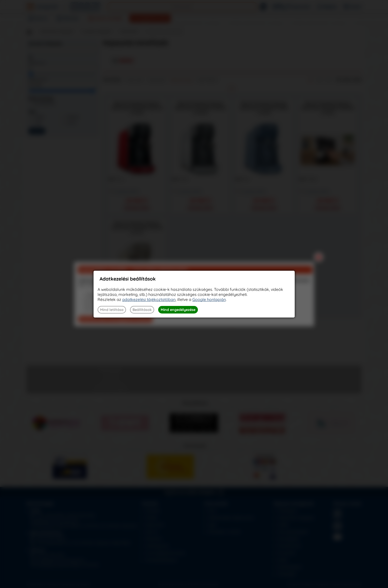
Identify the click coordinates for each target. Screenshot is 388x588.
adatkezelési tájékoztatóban (149, 299)
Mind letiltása (112, 310)
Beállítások (142, 310)
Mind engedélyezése (178, 310)
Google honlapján (209, 299)
